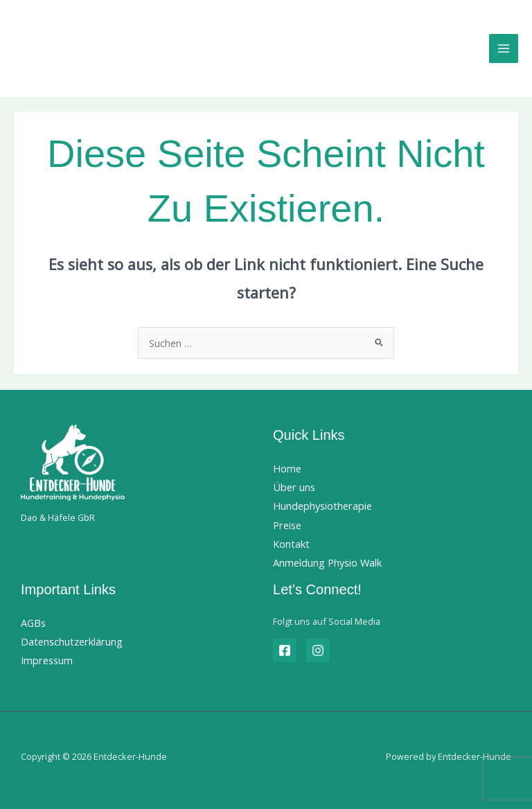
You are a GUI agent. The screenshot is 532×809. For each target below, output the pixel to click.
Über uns (294, 487)
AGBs (33, 623)
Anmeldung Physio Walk (327, 562)
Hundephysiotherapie (322, 506)
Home (287, 468)
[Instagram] (318, 650)
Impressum (47, 660)
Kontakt (291, 544)
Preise (287, 525)
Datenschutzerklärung (72, 641)
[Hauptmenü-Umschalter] (504, 48)
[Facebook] (285, 650)
